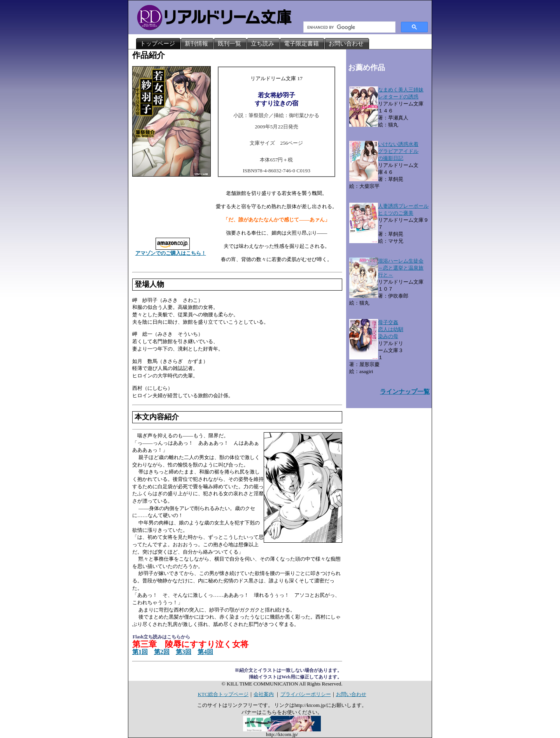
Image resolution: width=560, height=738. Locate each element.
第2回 (162, 652)
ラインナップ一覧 (405, 392)
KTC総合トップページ (223, 694)
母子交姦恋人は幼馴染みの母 (391, 329)
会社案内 (264, 694)
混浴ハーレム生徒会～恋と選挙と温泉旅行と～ (401, 268)
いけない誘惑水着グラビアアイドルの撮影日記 (398, 151)
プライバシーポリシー (306, 694)
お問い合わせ (351, 694)
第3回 (184, 652)
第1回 (140, 652)
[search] (349, 27)
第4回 (205, 652)
